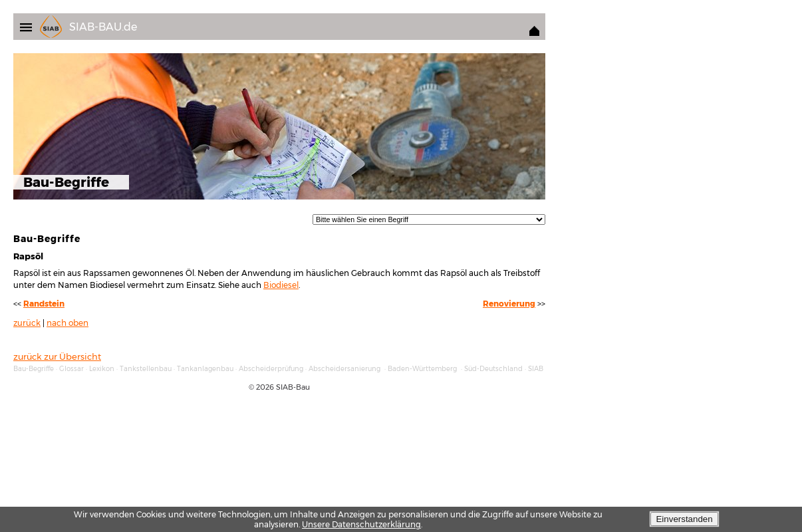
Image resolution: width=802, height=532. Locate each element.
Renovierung (509, 304)
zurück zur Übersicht (57, 356)
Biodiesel (281, 285)
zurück (27, 323)
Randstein (44, 304)
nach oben (67, 323)
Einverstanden (684, 519)
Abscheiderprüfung (271, 369)
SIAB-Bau (293, 387)
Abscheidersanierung (344, 369)
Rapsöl (28, 256)
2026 (265, 387)
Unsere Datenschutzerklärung (361, 524)
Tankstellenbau (146, 369)
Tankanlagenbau (205, 369)
